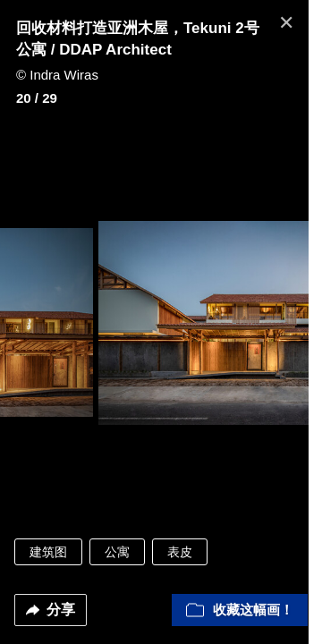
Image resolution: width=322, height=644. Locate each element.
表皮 (180, 552)
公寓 (117, 552)
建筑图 (48, 552)
